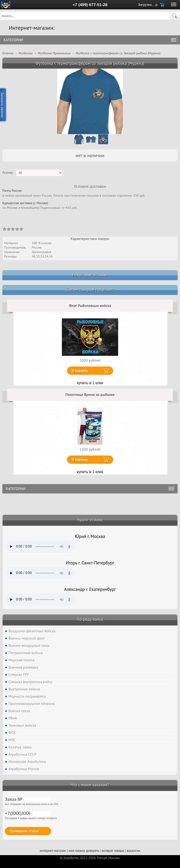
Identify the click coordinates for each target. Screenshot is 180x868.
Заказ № (28, 799)
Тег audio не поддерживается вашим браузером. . (40, 547)
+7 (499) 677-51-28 (90, 5)
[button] (175, 16)
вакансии (133, 851)
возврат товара (113, 851)
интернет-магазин (53, 851)
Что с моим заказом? (90, 785)
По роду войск (90, 619)
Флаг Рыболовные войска (90, 305)
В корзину (80, 371)
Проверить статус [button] (24, 831)
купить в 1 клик (90, 383)
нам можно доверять (84, 851)
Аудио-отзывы (90, 520)
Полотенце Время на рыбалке (90, 394)
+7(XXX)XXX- (28, 813)
